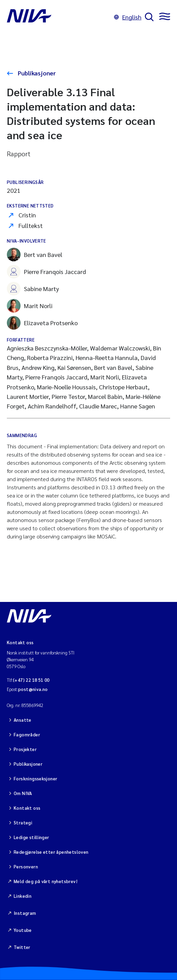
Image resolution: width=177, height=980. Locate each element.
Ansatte (23, 720)
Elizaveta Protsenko (42, 323)
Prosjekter (25, 749)
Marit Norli (30, 306)
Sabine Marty (33, 289)
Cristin (27, 215)
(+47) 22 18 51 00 (31, 680)
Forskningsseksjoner (35, 779)
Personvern (26, 867)
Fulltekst (31, 225)
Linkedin (23, 896)
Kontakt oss (27, 808)
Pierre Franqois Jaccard (46, 272)
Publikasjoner (36, 73)
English (128, 17)
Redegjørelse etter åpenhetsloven (51, 852)
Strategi (23, 823)
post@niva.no (33, 689)
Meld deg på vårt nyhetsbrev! (46, 881)
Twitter (22, 947)
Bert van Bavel (35, 255)
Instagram (25, 913)
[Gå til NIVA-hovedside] (59, 17)
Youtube (23, 930)
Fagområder (27, 734)
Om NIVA (23, 793)
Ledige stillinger (31, 837)
